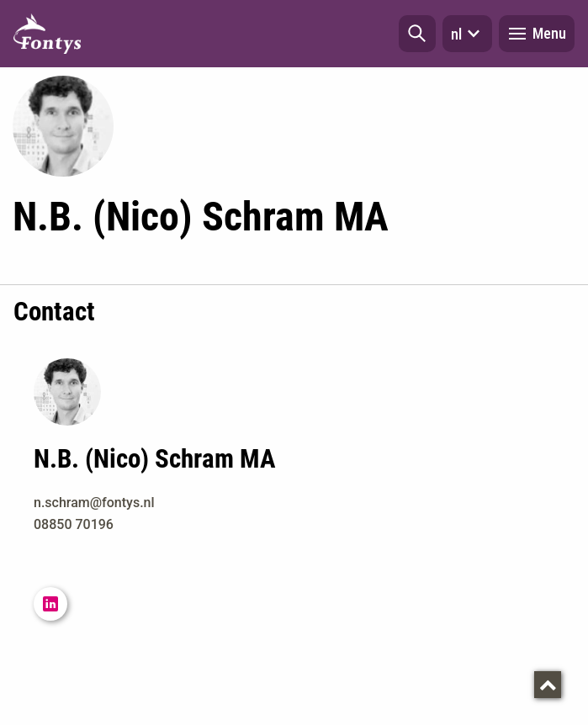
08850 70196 (74, 524)
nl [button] (467, 34)
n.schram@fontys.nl (94, 503)
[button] (417, 34)
